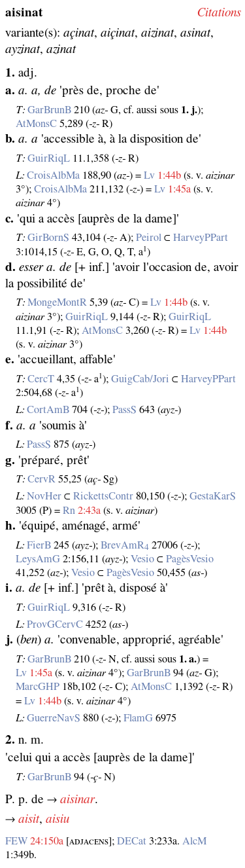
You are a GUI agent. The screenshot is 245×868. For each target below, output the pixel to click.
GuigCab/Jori (140, 379)
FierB (39, 545)
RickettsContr (103, 496)
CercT (41, 379)
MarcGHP (38, 687)
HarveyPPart (201, 238)
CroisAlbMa (53, 175)
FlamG (138, 718)
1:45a (179, 189)
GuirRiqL (49, 158)
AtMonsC (36, 124)
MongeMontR (57, 302)
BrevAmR (125, 545)
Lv (149, 175)
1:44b (169, 175)
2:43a (89, 511)
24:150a (47, 841)
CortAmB (48, 410)
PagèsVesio (190, 559)
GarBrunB (49, 110)
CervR (41, 479)
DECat (132, 841)
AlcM (194, 841)
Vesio (142, 559)
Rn (69, 511)
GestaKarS (213, 496)
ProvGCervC (55, 624)
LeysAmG (38, 559)
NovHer (44, 496)
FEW (16, 841)
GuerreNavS (54, 718)
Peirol (149, 238)
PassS (124, 410)
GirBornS (48, 238)
